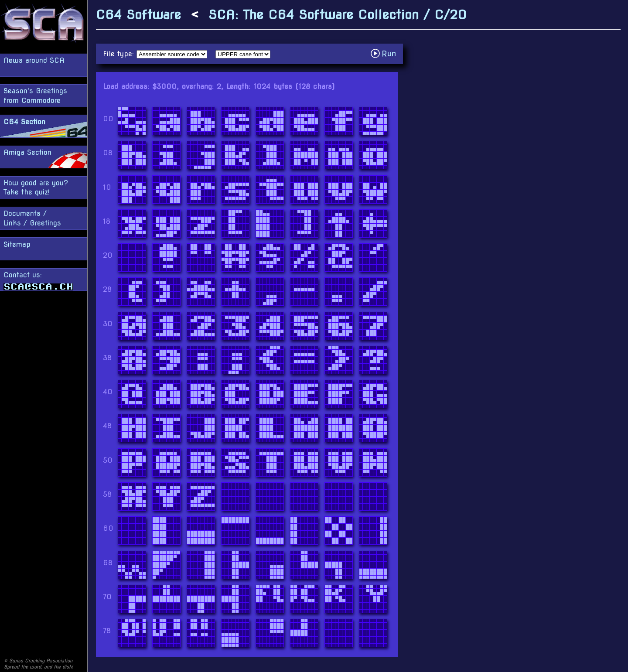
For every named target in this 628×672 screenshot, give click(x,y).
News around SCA (34, 60)
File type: (120, 54)
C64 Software (138, 15)
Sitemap (17, 244)
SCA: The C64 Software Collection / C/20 (338, 15)
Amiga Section (27, 152)
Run (386, 53)
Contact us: (38, 281)
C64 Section (24, 122)
